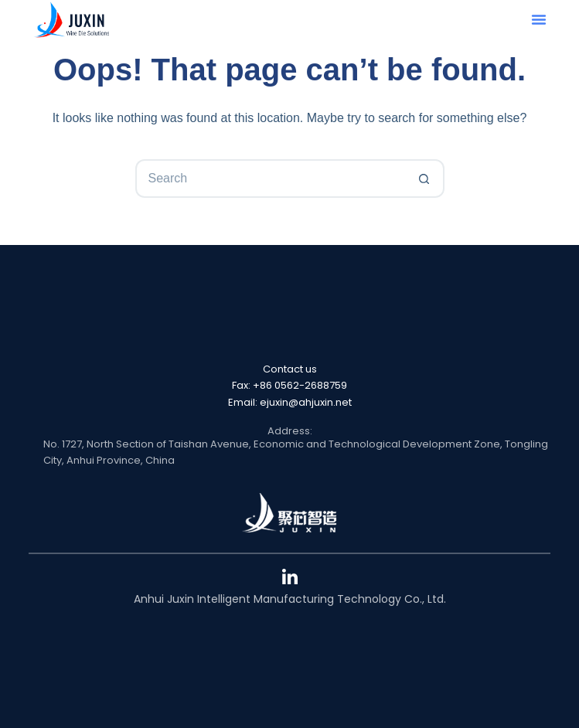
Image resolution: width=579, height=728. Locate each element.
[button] (539, 19)
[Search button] (425, 179)
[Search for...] (271, 179)
